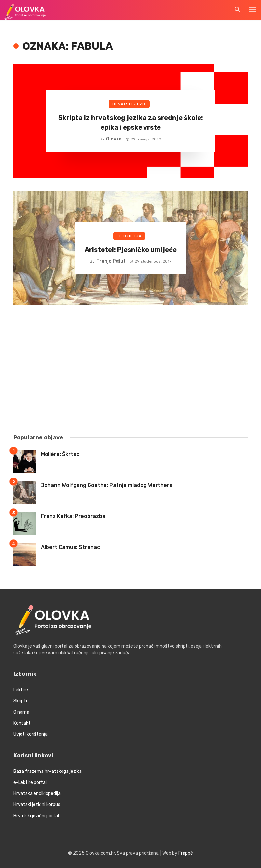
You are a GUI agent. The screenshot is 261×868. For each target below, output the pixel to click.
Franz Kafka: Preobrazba (73, 516)
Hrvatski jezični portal (36, 816)
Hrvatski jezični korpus (37, 805)
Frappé (186, 853)
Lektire (21, 690)
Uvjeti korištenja (30, 734)
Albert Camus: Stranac (70, 547)
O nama (21, 712)
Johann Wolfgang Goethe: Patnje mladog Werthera (107, 485)
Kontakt (22, 723)
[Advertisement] (130, 371)
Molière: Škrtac (60, 454)
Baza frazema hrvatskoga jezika (48, 771)
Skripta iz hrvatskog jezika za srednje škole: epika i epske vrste (131, 123)
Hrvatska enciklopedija (37, 794)
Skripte (21, 701)
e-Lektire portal (30, 782)
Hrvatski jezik (129, 104)
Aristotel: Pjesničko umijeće (131, 250)
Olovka (114, 139)
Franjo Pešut (111, 261)
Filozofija (129, 236)
